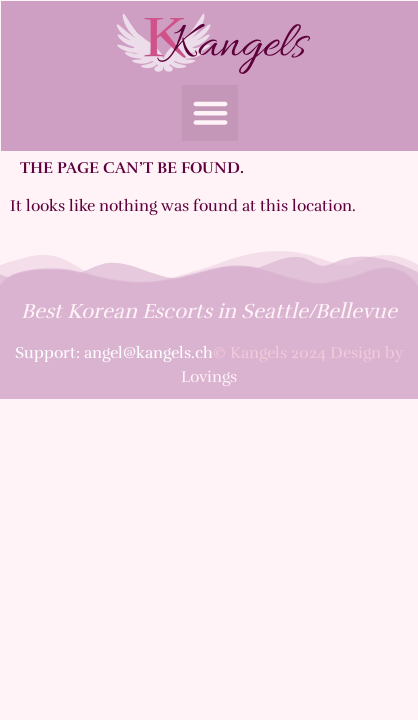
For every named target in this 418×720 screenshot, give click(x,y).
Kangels (237, 46)
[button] (210, 113)
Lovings (209, 377)
